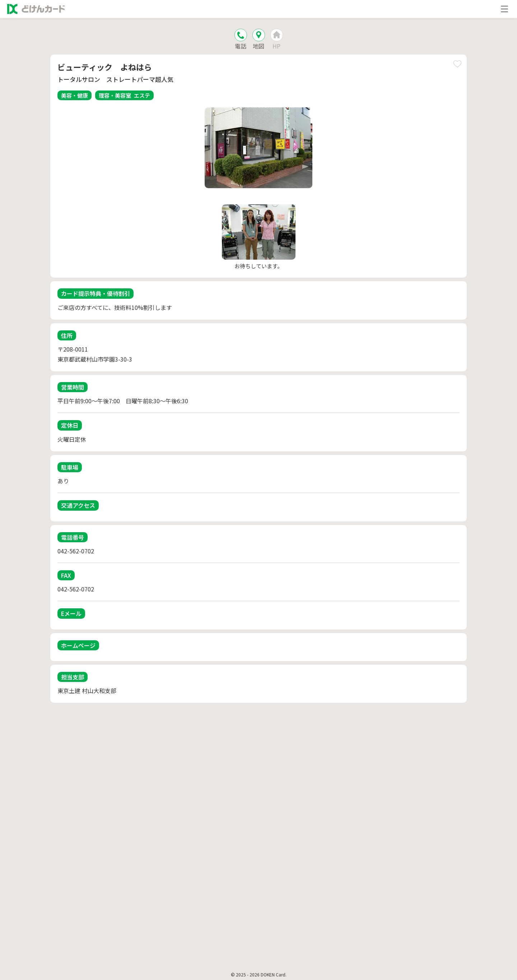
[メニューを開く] (504, 9)
